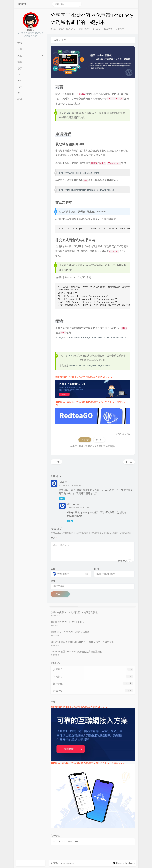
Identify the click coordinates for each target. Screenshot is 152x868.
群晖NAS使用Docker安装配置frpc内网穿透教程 (74, 612)
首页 (56, 40)
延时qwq (72, 504)
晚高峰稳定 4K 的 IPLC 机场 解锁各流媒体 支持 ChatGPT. (84, 377)
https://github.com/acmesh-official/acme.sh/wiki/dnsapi (87, 190)
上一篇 (56, 462)
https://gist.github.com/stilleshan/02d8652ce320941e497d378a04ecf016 (91, 338)
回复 (62, 499)
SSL (55, 842)
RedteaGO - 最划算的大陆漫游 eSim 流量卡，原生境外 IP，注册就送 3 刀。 (88, 763)
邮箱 (97, 569)
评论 (54, 538)
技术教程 (120, 29)
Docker (62, 842)
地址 (53, 581)
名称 (54, 569)
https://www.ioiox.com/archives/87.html (79, 173)
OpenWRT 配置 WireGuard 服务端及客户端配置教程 (76, 652)
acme (70, 842)
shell (77, 842)
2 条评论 (97, 29)
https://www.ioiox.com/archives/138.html (89, 366)
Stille (53, 29)
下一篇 (129, 462)
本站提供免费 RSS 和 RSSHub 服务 (68, 622)
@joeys (71, 512)
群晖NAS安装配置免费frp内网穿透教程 (70, 632)
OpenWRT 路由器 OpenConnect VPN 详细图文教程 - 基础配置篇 (82, 642)
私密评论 (123, 561)
